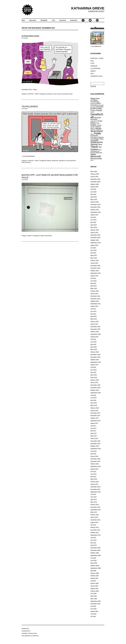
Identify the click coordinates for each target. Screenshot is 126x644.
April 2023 (94, 255)
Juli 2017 (93, 426)
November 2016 (95, 444)
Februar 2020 (95, 352)
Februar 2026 (95, 174)
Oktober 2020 (95, 332)
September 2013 (96, 510)
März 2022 (94, 288)
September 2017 (96, 421)
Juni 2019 (93, 370)
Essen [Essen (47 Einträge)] (93, 109)
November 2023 (95, 238)
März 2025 (94, 200)
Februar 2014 (95, 505)
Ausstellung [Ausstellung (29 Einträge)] (95, 102)
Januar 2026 (94, 177)
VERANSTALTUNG (96, 76)
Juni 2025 (93, 192)
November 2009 (95, 550)
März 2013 (94, 512)
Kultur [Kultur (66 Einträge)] (93, 125)
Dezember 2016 (95, 441)
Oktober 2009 (95, 553)
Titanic (35, 90)
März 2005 (94, 599)
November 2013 (95, 507)
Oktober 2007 (95, 576)
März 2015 (94, 479)
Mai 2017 (93, 431)
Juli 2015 (93, 472)
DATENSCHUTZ (26, 631)
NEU (23, 20)
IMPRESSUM (25, 629)
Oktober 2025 (95, 184)
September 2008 (96, 568)
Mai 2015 (93, 477)
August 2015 (94, 469)
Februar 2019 (95, 380)
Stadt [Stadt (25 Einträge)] (101, 139)
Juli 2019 (93, 367)
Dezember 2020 (95, 327)
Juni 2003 (93, 609)
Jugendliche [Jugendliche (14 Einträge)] (94, 121)
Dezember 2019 (95, 355)
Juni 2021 (93, 311)
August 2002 (94, 611)
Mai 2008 (93, 571)
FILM (92, 61)
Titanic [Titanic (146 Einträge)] (94, 147)
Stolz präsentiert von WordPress (30, 636)
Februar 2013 (95, 515)
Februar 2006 (95, 591)
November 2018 (95, 388)
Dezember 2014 (95, 487)
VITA (53, 20)
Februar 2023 (95, 261)
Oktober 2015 (95, 464)
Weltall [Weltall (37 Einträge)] (93, 154)
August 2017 (94, 423)
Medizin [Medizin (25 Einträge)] (98, 127)
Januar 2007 (94, 586)
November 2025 (95, 182)
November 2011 (95, 530)
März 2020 (94, 349)
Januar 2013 (94, 517)
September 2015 (96, 466)
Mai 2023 (93, 253)
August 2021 (94, 306)
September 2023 (96, 243)
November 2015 (95, 461)
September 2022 (96, 273)
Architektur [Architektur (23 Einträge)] (94, 100)
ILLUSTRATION (95, 68)
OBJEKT (93, 71)
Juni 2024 (93, 220)
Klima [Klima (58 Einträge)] (93, 123)
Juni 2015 (93, 474)
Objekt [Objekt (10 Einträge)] (92, 134)
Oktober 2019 (95, 360)
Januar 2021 (94, 324)
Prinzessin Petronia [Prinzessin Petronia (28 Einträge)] (94, 136)
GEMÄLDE (94, 66)
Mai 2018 (93, 400)
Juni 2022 (93, 281)
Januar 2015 (94, 484)
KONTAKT (74, 20)
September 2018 (96, 393)
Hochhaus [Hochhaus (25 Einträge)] (94, 119)
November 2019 (95, 357)
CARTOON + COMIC (97, 58)
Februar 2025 (95, 202)
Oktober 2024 (95, 210)
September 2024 (96, 212)
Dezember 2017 (95, 413)
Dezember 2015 (95, 459)
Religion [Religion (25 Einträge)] (96, 139)
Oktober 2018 (95, 390)
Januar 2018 (94, 411)
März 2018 (94, 405)
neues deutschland (29, 156)
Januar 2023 (94, 263)
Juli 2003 (93, 606)
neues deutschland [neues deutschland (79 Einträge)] (97, 130)
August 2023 (94, 245)
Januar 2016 (94, 456)
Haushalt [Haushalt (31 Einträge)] (98, 118)
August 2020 (94, 337)
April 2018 (94, 403)
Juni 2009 (93, 560)
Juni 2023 (93, 250)
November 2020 (95, 329)
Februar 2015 (95, 482)
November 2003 (95, 604)
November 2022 (95, 268)
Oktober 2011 (95, 533)
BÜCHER (33, 20)
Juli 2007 (93, 581)
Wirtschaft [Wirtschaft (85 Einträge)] (96, 156)
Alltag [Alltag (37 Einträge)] (93, 98)
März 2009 (94, 563)
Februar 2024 (95, 230)
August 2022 (94, 276)
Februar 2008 (95, 573)
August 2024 (94, 215)
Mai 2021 (93, 314)
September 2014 (96, 492)
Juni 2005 (93, 594)
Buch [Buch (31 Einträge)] (99, 103)
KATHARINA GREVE (88, 8)
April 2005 (94, 596)
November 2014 (95, 489)
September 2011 (96, 535)
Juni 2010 (93, 540)
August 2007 (94, 578)
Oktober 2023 (95, 240)
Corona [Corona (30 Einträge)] (93, 105)
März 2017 (94, 436)
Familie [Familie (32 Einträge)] (99, 109)
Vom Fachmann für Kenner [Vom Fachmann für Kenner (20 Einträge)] (96, 151)
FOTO (92, 63)
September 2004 (96, 601)
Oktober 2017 (95, 418)
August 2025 (94, 187)
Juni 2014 (93, 497)
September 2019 (96, 362)
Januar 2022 (94, 294)
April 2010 (94, 545)
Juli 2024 (93, 217)
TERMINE (44, 20)
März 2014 (94, 502)
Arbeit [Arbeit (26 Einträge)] (97, 98)
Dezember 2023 (95, 235)
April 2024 (94, 225)
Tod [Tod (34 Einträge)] (100, 147)
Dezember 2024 (95, 205)
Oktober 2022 (95, 271)
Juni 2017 (93, 428)
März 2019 (94, 377)
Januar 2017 (94, 438)
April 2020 (94, 347)
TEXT (92, 74)
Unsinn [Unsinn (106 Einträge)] (94, 149)
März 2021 (94, 319)
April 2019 (94, 375)
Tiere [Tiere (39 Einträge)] (100, 144)
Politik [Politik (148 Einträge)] (97, 134)
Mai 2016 (93, 454)
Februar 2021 (95, 322)
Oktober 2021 (95, 301)
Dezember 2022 (95, 266)
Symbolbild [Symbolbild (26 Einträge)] (94, 140)
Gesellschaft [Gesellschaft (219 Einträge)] (97, 116)
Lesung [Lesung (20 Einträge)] (99, 125)
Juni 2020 (93, 342)
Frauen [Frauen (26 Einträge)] (93, 110)
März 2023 (94, 258)
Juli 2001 (93, 616)
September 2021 (96, 304)
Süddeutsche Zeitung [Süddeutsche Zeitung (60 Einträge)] (97, 143)
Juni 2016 (93, 451)
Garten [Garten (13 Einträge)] (92, 112)
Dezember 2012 (95, 520)
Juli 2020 (93, 339)
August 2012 (94, 522)
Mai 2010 (93, 543)
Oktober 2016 (95, 446)
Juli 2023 (93, 248)
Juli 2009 (93, 558)
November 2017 (95, 416)
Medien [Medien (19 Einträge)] (93, 127)
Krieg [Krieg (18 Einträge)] (98, 123)
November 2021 (95, 299)
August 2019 (94, 365)
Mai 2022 (93, 283)
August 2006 (94, 589)
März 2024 (94, 227)
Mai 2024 (93, 222)
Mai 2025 (93, 194)
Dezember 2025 (95, 179)
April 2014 (94, 499)
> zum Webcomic (96, 46)
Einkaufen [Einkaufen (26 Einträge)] (100, 107)
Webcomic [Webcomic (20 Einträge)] (99, 153)
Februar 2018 (95, 408)
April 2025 (94, 197)
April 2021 (94, 316)
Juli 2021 (93, 309)
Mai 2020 (93, 344)
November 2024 (95, 207)
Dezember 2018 (95, 385)
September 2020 (96, 334)
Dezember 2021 (95, 296)
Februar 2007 (95, 583)
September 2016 (96, 449)
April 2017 (94, 433)
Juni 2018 (93, 398)
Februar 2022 (95, 291)
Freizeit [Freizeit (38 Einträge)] (99, 110)
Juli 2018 (93, 395)
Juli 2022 (93, 278)
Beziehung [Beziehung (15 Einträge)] (93, 104)
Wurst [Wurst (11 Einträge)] (92, 160)
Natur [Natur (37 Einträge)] (93, 129)
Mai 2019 (93, 372)
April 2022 (94, 286)
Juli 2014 (93, 494)
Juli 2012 (93, 525)
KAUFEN (63, 20)
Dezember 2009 (95, 548)
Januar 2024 (94, 233)
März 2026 (94, 171)
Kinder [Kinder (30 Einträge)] (100, 121)
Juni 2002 (93, 614)
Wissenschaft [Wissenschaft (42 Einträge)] (96, 159)
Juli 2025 (93, 189)
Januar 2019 (94, 383)
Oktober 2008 (95, 566)
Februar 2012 (95, 527)
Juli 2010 (93, 538)
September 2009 (96, 555)
